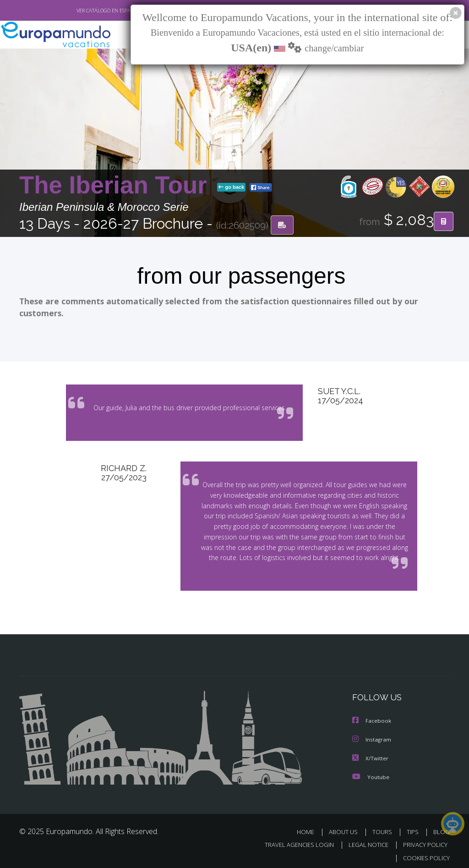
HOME (309, 827)
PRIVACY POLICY (423, 840)
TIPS (414, 827)
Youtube (371, 772)
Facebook (372, 717)
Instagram (372, 735)
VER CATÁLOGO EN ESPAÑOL (87, 11)
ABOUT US (346, 827)
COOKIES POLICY (424, 853)
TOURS (384, 827)
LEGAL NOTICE (364, 840)
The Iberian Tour (116, 185)
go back (231, 187)
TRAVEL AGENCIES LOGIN (292, 840)
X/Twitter (371, 754)
